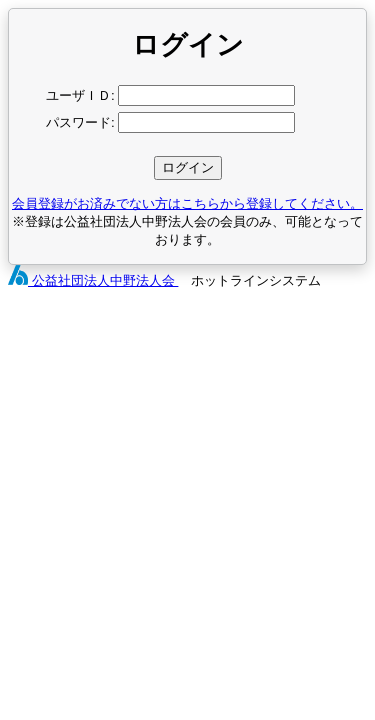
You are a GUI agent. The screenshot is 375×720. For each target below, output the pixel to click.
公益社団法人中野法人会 (93, 280)
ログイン (188, 167)
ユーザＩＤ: (80, 95)
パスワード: (80, 122)
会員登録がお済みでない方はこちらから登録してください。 (187, 203)
